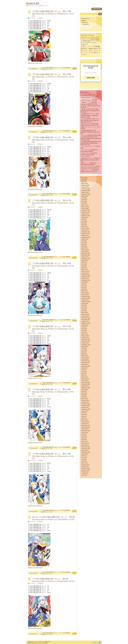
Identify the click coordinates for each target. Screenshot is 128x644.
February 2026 (85, 185)
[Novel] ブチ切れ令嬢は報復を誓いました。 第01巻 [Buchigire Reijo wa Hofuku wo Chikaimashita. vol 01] (54, 518)
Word (46, 642)
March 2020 (85, 312)
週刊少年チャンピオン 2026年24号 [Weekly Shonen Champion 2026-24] (90, 160)
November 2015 (86, 406)
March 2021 (85, 291)
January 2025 (85, 209)
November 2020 (86, 298)
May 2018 (84, 352)
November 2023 (86, 234)
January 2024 (85, 230)
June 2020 (84, 307)
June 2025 (84, 200)
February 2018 (85, 357)
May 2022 (84, 266)
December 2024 (86, 210)
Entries (29, 643)
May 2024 (84, 223)
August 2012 (85, 474)
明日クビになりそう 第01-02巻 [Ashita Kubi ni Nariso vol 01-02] (90, 125)
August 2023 (85, 239)
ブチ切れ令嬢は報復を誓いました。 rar (51, 68)
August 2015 (85, 411)
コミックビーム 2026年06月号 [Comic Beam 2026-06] (89, 151)
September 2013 (86, 452)
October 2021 (85, 278)
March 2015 (85, 420)
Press (49, 642)
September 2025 (86, 194)
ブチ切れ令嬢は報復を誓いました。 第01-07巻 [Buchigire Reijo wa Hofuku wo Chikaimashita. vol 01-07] (53, 203)
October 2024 (85, 214)
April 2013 (84, 461)
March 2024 (85, 227)
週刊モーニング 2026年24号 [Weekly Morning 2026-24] (89, 164)
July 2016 (84, 391)
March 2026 (85, 184)
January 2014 (85, 445)
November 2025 (86, 191)
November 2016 (86, 384)
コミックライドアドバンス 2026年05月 (90, 147)
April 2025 (84, 203)
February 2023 (85, 250)
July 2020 (84, 305)
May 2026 (84, 180)
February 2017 (85, 379)
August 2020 (85, 304)
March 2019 (85, 334)
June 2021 (84, 286)
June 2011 (84, 476)
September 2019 (86, 323)
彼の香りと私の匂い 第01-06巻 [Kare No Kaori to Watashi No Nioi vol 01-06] (90, 111)
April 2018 (84, 354)
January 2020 (85, 316)
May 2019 (84, 330)
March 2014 (85, 441)
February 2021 (85, 293)
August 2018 (85, 347)
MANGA (41, 18)
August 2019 (85, 325)
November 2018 (86, 341)
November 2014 (86, 427)
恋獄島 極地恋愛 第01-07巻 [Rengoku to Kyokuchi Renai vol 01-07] (91, 132)
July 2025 (84, 198)
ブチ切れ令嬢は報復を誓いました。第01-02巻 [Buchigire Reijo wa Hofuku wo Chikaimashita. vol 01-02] (53, 456)
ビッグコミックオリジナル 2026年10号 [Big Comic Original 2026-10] (90, 167)
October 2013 (85, 450)
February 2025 (85, 207)
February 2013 (85, 465)
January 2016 (85, 402)
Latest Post (97, 9)
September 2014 (86, 431)
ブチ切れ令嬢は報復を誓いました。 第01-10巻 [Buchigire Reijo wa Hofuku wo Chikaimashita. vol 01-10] (53, 14)
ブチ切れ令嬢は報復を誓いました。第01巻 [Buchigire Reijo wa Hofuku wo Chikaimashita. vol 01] (53, 580)
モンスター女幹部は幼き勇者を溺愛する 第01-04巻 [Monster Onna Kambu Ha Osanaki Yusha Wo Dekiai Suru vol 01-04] (91, 138)
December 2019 (86, 318)
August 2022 (85, 261)
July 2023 (84, 241)
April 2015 (84, 418)
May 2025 (84, 201)
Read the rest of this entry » (35, 63)
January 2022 (85, 273)
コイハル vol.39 (86, 156)
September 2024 (86, 216)
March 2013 (85, 463)
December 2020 (86, 296)
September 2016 (86, 388)
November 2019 (86, 320)
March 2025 (85, 205)
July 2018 (84, 348)
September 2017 (86, 366)
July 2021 (84, 284)
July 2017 (84, 370)
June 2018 (84, 350)
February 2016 (85, 400)
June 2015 (84, 415)
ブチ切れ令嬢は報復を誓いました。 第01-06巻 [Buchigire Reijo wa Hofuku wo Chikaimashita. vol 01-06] (53, 266)
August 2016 (85, 390)
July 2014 (84, 434)
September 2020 (86, 302)
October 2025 (85, 192)
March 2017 (85, 377)
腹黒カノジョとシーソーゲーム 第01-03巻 (90, 128)
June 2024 (84, 221)
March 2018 (85, 355)
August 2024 (85, 218)
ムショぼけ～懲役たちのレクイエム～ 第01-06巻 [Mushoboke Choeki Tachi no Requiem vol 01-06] (91, 96)
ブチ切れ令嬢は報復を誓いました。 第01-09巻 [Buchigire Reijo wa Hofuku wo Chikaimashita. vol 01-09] (53, 77)
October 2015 (85, 407)
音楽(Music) (85, 22)
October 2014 (85, 429)
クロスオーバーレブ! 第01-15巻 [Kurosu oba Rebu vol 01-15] (90, 100)
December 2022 (86, 253)
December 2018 (86, 339)
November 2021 (86, 277)
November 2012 (86, 470)
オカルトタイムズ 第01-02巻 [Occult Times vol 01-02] (89, 154)
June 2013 (84, 458)
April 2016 (84, 397)
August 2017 (85, 368)
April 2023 (84, 246)
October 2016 (85, 386)
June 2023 (84, 243)
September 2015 (86, 409)
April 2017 (84, 375)
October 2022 (85, 257)
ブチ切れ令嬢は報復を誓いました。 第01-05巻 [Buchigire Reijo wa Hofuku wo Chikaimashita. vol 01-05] (53, 329)
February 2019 (85, 336)
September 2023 (86, 237)
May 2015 (84, 416)
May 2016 (84, 395)
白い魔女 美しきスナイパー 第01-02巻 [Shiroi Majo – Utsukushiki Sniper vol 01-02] (90, 115)
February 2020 (85, 314)
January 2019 (85, 338)
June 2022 (84, 264)
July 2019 (84, 327)
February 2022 (85, 271)
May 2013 (84, 459)
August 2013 (85, 454)
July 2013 (84, 456)
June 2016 (84, 393)
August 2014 (85, 433)
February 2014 (85, 443)
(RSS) (33, 643)
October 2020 (85, 300)
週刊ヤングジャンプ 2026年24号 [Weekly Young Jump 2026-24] (90, 171)
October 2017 (85, 364)
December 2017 (86, 361)
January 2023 (85, 252)
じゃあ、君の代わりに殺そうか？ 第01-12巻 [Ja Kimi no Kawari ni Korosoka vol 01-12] (90, 120)
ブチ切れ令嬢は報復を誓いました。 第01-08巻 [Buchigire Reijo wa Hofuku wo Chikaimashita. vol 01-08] (53, 140)
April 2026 (84, 182)
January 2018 (85, 359)
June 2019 (84, 329)
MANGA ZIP (31, 642)
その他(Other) (85, 24)
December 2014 (86, 425)
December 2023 (86, 232)
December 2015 (86, 404)
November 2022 (86, 255)
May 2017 (84, 373)
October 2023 (85, 235)
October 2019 (85, 321)
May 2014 (84, 438)
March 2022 (85, 270)
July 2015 (84, 413)
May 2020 (84, 309)
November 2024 (86, 212)
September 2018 (86, 345)
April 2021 (84, 289)
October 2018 (85, 343)
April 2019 (84, 332)
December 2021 (86, 275)
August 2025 (85, 196)
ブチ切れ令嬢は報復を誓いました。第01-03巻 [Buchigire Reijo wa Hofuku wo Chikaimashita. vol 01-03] (53, 392)
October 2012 (85, 472)
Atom (35, 643)
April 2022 (84, 268)
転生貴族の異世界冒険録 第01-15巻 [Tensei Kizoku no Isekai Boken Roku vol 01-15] (91, 143)
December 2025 (86, 189)
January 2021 (85, 295)
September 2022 (86, 259)
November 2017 (86, 363)
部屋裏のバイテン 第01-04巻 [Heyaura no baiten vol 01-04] (89, 103)
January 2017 (85, 381)
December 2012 (86, 468)
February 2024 (85, 228)
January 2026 (85, 187)
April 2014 (84, 440)
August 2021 (85, 282)
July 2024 (84, 219)
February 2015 (85, 422)
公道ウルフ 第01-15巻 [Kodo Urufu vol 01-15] (90, 107)
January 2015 (85, 424)
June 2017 (84, 372)
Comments (42, 643)
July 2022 (84, 262)
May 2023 (84, 244)
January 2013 (85, 467)
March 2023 (85, 248)
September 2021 (86, 280)
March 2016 (85, 398)
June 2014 (84, 436)
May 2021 (84, 287)
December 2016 (86, 382)
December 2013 (86, 447)
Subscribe (91, 78)
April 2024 (84, 225)
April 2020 (84, 311)
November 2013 (86, 449)
